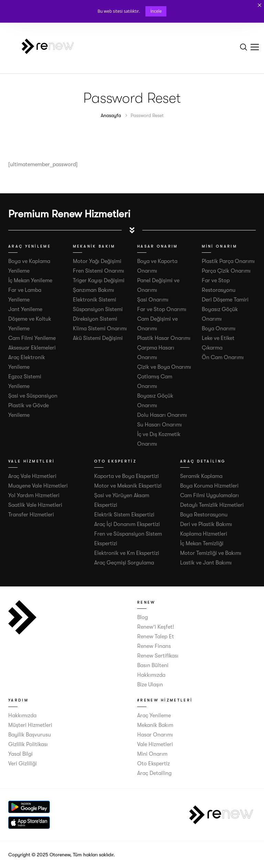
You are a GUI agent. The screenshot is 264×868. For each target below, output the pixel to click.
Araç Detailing (154, 773)
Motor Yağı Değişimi (97, 261)
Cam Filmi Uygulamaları (210, 495)
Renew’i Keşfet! (156, 627)
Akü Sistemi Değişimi (98, 338)
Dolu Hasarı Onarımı (162, 415)
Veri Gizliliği (23, 764)
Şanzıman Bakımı (93, 290)
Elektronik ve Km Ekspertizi (127, 553)
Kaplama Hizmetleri (204, 534)
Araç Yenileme (154, 716)
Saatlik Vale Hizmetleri (35, 505)
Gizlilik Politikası (28, 744)
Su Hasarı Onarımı (159, 425)
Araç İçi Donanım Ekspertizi (127, 524)
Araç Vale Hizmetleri (32, 476)
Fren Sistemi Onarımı (98, 271)
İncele (156, 11)
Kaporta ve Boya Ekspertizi (126, 476)
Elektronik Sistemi (95, 300)
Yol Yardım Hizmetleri (34, 495)
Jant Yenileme (25, 309)
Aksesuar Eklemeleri (32, 348)
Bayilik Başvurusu (30, 735)
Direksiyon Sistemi (95, 319)
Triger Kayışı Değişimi (99, 281)
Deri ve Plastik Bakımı (206, 524)
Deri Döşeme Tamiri (225, 300)
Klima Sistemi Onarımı (100, 329)
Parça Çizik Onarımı (226, 271)
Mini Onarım (152, 754)
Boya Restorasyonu (204, 515)
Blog (142, 617)
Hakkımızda (151, 675)
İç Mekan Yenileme (30, 281)
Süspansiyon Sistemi (98, 309)
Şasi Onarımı (153, 300)
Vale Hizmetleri (155, 744)
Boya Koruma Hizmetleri (209, 486)
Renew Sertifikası (158, 656)
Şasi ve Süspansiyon (33, 396)
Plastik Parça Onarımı (228, 261)
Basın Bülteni (153, 665)
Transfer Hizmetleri (31, 515)
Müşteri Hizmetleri (30, 725)
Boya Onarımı (219, 329)
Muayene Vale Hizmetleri (38, 486)
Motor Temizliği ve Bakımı (211, 553)
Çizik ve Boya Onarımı (164, 367)
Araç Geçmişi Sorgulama (124, 563)
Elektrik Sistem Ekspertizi (124, 515)
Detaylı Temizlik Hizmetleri (212, 505)
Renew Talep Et (156, 637)
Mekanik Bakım (155, 725)
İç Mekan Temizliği (202, 544)
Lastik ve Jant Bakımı (206, 563)
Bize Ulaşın (150, 685)
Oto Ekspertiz (153, 764)
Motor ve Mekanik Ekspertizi (128, 486)
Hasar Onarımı (155, 735)
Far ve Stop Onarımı (162, 309)
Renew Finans (154, 646)
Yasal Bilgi (20, 754)
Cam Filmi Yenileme (32, 338)
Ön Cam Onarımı (223, 357)
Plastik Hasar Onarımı (164, 338)
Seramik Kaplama (201, 476)
